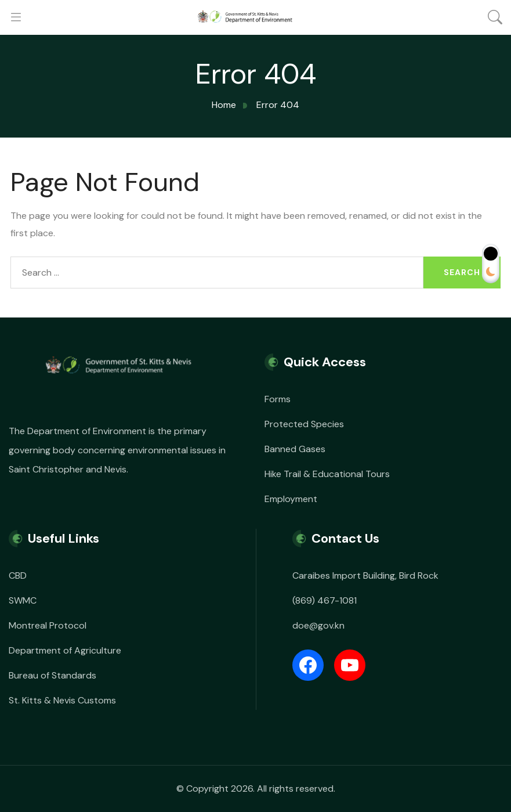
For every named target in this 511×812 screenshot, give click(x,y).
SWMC (23, 600)
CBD (18, 575)
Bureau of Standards (52, 675)
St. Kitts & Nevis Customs (62, 700)
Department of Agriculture (65, 650)
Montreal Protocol (48, 625)
